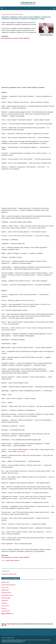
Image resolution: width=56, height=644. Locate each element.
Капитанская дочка (7, 595)
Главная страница (6, 14)
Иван (27, 304)
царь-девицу (21, 451)
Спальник (4, 295)
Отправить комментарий (9, 574)
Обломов (4, 603)
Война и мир (5, 582)
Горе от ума (5, 587)
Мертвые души (6, 598)
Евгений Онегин (6, 593)
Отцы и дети (5, 606)
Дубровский (5, 590)
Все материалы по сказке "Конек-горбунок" (16, 38)
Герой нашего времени (8, 585)
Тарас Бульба (6, 611)
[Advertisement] (28, 61)
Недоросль (5, 600)
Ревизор (4, 608)
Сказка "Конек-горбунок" (17, 14)
